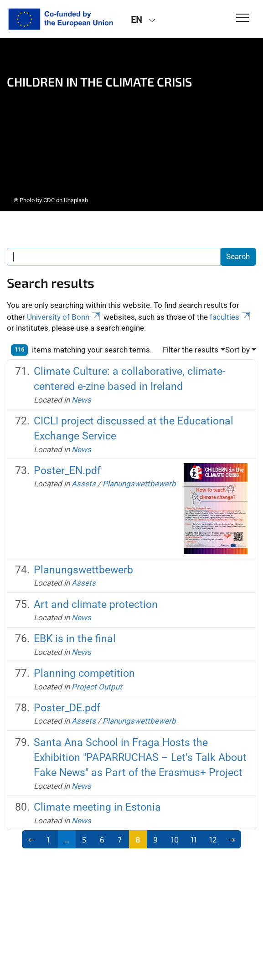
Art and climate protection (96, 604)
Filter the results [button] (191, 350)
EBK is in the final (75, 638)
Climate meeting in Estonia (97, 807)
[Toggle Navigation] (243, 18)
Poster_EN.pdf (67, 470)
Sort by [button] (237, 350)
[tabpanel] (131, 125)
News (81, 400)
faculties (231, 317)
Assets (84, 484)
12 (213, 839)
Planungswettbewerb (139, 484)
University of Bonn (64, 317)
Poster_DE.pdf (67, 708)
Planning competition (84, 673)
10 (175, 839)
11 (194, 839)
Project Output (97, 687)
